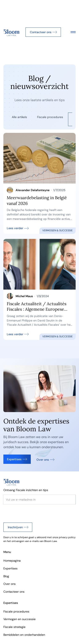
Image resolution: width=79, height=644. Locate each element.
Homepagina (12, 561)
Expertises (10, 568)
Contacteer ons (14, 592)
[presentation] (35, 513)
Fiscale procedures (16, 611)
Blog (6, 576)
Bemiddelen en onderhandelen (24, 635)
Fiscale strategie (14, 627)
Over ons (9, 584)
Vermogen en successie (19, 619)
